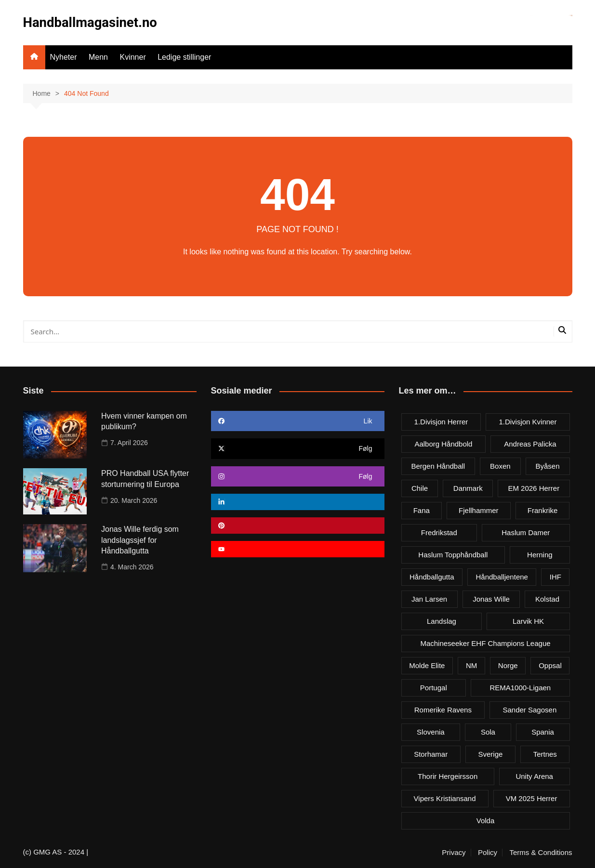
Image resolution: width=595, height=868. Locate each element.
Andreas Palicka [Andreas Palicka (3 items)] (530, 443)
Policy (488, 852)
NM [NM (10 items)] (471, 665)
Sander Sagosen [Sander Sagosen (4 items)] (529, 709)
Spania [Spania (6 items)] (543, 731)
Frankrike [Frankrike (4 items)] (543, 510)
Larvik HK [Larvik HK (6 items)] (528, 621)
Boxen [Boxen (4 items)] (500, 466)
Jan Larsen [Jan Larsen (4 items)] (429, 598)
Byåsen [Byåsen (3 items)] (548, 466)
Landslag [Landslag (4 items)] (442, 621)
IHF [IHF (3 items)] (555, 576)
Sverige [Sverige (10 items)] (490, 754)
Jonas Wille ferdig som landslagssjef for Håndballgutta (140, 540)
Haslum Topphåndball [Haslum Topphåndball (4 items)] (453, 554)
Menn (98, 57)
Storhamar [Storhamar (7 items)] (431, 754)
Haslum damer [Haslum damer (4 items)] (526, 532)
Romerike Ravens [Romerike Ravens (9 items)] (443, 709)
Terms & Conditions (541, 852)
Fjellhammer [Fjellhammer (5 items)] (479, 510)
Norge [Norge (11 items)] (508, 665)
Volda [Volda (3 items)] (486, 820)
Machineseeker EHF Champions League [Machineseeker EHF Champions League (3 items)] (485, 643)
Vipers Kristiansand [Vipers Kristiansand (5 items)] (445, 798)
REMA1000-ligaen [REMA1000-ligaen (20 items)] (520, 687)
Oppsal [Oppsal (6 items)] (550, 665)
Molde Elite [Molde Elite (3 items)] (427, 665)
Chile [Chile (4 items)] (420, 488)
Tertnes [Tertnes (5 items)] (545, 754)
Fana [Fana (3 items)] (422, 510)
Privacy (454, 852)
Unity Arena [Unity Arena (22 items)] (534, 776)
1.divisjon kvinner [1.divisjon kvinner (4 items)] (528, 421)
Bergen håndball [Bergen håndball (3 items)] (438, 466)
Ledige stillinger (184, 57)
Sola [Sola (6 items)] (488, 731)
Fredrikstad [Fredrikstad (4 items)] (439, 532)
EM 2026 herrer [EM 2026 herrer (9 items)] (534, 488)
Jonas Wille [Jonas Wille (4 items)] (491, 598)
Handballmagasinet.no (92, 22)
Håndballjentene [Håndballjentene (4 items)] (502, 576)
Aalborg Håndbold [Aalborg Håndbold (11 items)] (443, 443)
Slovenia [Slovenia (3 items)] (431, 731)
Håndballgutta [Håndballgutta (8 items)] (432, 576)
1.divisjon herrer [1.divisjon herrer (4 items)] (441, 421)
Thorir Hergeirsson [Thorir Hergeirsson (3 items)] (448, 776)
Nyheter (64, 57)
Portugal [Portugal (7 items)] (434, 687)
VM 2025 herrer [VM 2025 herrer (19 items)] (532, 798)
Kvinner (132, 57)
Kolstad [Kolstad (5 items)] (547, 598)
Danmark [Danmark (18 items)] (468, 488)
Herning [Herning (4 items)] (540, 554)
